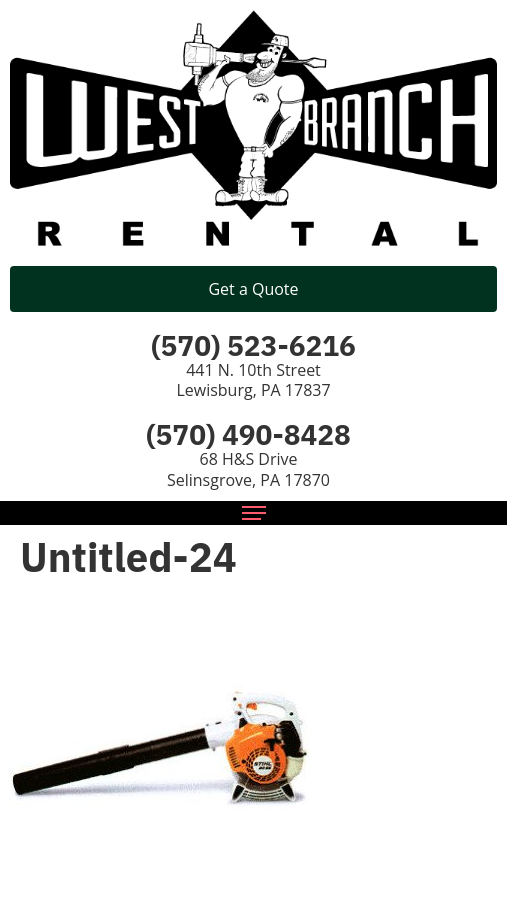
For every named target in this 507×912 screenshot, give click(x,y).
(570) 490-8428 (248, 434)
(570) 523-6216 (253, 345)
